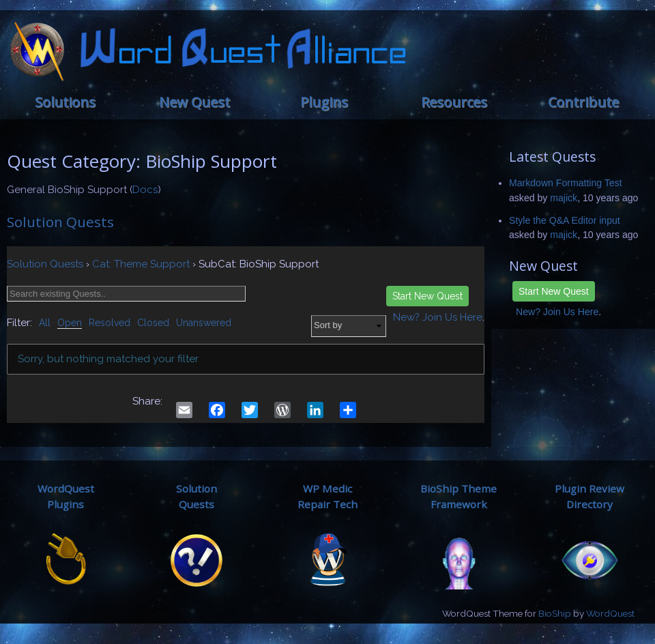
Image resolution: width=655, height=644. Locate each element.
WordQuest (610, 613)
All (45, 323)
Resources (454, 102)
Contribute (583, 102)
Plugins (324, 102)
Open (70, 323)
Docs (145, 190)
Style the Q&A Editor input (565, 220)
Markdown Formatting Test (566, 183)
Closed (153, 323)
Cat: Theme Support (141, 264)
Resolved (110, 323)
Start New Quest (554, 291)
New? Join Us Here (557, 312)
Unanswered (204, 323)
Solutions (65, 102)
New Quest (194, 102)
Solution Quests (60, 222)
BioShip (555, 613)
